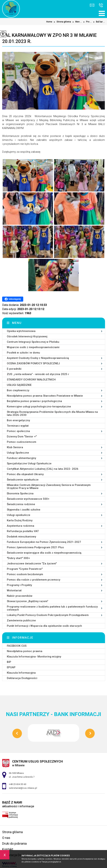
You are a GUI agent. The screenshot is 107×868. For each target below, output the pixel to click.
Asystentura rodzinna (21, 526)
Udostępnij (13, 299)
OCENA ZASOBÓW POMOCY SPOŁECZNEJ (33, 363)
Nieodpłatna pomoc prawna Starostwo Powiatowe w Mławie (45, 396)
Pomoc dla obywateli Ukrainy (25, 474)
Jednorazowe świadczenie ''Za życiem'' (32, 564)
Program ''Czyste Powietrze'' (25, 569)
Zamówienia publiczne (21, 620)
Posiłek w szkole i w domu (23, 353)
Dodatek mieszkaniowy (21, 537)
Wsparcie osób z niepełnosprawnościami (33, 347)
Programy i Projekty (19, 585)
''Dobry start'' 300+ (18, 558)
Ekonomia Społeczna (20, 493)
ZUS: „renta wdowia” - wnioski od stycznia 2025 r (38, 374)
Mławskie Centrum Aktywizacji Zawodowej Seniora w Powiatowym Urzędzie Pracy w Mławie (49, 487)
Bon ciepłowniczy (18, 390)
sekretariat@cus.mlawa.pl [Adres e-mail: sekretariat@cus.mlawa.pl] (23, 788)
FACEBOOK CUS (17, 646)
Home (49, 22)
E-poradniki (14, 369)
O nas (6, 838)
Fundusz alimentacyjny (21, 458)
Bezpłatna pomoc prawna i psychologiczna (34, 401)
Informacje (23, 638)
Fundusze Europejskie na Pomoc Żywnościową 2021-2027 (44, 542)
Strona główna (62, 22)
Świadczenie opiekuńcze (23, 480)
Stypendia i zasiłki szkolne (24, 510)
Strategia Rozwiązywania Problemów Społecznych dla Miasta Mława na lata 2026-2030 (52, 413)
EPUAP (11, 667)
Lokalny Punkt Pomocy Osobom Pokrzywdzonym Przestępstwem (48, 615)
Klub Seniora (15, 447)
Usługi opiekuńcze (19, 515)
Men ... (76, 22)
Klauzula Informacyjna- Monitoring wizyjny (34, 657)
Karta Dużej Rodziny (20, 520)
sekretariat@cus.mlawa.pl (92, 5)
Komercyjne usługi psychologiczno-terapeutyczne (39, 407)
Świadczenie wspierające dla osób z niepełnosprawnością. (44, 553)
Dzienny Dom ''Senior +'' (22, 437)
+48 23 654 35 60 (101, 5)
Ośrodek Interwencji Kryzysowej (27, 336)
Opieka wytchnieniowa (21, 331)
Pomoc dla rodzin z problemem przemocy (34, 580)
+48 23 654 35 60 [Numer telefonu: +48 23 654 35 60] (17, 784)
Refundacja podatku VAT (23, 531)
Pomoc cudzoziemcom (22, 442)
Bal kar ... (98, 22)
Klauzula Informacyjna (21, 673)
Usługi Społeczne (18, 453)
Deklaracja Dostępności (22, 678)
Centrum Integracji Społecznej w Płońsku (33, 342)
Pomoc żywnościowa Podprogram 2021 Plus (35, 547)
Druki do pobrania (14, 843)
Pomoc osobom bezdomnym (25, 574)
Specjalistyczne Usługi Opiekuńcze (29, 463)
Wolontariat (14, 590)
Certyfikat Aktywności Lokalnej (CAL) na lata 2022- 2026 (43, 469)
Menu (17, 323)
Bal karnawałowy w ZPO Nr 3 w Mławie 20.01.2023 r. (49, 38)
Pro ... (87, 22)
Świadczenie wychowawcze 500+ (28, 499)
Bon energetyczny (18, 420)
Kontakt (8, 849)
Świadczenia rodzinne (21, 504)
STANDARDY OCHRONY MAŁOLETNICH (31, 380)
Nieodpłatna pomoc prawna (25, 651)
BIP (9, 662)
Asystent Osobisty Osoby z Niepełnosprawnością (38, 358)
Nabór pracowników (20, 596)
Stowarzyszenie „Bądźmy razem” (28, 601)
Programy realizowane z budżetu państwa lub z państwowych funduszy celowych (52, 608)
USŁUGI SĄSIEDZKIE (19, 385)
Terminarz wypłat (18, 426)
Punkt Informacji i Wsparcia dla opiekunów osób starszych (44, 626)
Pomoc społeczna (18, 431)
